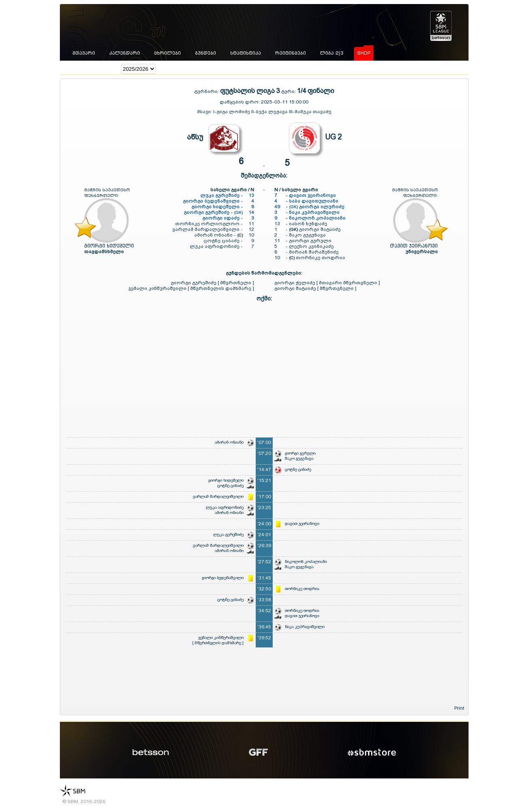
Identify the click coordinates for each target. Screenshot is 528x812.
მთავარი (84, 53)
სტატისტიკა (246, 53)
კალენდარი (125, 53)
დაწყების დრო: (240, 102)
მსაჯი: (205, 112)
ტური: (288, 91)
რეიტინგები (291, 53)
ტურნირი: (207, 91)
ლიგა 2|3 (332, 53)
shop (364, 53)
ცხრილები (168, 53)
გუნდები (206, 53)
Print (459, 708)
